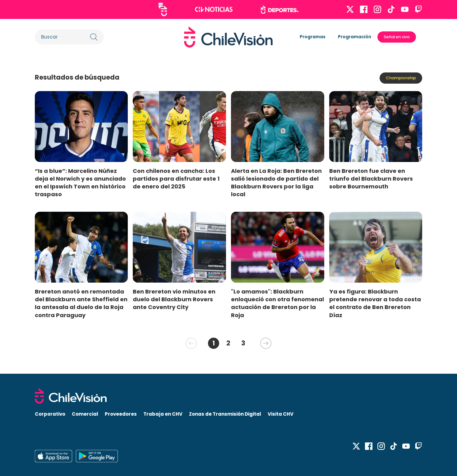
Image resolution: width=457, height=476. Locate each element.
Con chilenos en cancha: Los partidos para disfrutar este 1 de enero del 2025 (176, 179)
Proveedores (121, 414)
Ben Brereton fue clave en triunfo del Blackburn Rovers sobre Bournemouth (371, 179)
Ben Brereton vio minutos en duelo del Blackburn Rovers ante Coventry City (174, 299)
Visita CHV (281, 414)
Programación (355, 37)
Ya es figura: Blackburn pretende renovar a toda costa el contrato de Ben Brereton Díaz (375, 303)
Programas (313, 37)
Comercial (85, 414)
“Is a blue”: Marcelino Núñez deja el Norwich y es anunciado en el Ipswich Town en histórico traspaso (80, 183)
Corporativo (50, 414)
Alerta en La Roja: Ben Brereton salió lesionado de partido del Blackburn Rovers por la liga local (276, 183)
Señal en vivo (397, 37)
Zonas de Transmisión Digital (225, 414)
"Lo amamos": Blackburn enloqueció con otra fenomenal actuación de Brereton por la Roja (277, 303)
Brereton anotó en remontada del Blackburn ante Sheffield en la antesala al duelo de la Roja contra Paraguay (81, 303)
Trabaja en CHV (163, 414)
